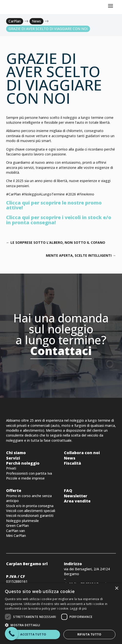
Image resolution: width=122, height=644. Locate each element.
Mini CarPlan (16, 536)
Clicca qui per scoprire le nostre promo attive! (54, 205)
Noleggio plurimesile (22, 521)
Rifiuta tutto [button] (89, 634)
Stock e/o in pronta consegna (30, 506)
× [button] (117, 588)
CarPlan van (15, 531)
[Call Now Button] (12, 634)
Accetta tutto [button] (33, 634)
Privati (11, 468)
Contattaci (61, 351)
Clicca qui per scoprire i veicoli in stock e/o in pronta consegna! (59, 220)
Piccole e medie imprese (25, 478)
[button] (61, 625)
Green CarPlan (17, 526)
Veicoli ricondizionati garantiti (30, 516)
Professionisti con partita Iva (29, 473)
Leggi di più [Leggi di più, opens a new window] (78, 608)
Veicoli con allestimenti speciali (31, 511)
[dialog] (61, 614)
